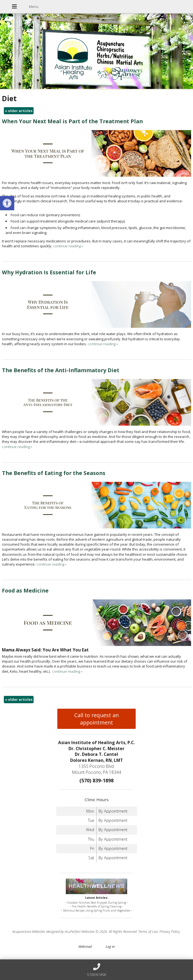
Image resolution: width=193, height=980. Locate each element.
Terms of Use (148, 931)
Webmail (85, 946)
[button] (7, 203)
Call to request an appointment (96, 719)
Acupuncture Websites (29, 931)
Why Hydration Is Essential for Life (49, 272)
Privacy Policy (170, 931)
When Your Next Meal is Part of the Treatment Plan (72, 121)
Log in (110, 946)
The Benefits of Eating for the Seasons (54, 473)
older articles (19, 111)
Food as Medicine (25, 590)
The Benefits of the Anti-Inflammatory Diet (61, 370)
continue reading (68, 246)
